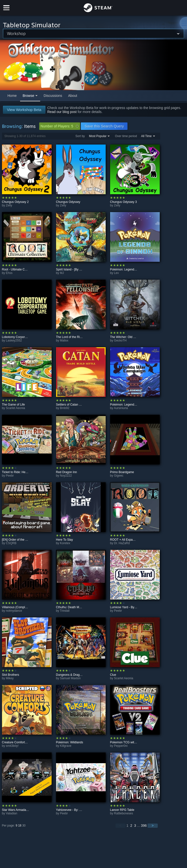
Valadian (12, 813)
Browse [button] (28, 96)
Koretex (65, 543)
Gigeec (119, 476)
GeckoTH (120, 340)
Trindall (65, 611)
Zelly (9, 205)
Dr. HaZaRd (122, 543)
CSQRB (11, 543)
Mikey (10, 678)
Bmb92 (65, 408)
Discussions (53, 96)
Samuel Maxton (70, 678)
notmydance (14, 611)
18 (20, 826)
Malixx (64, 340)
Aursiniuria (121, 408)
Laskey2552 (14, 340)
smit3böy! (12, 746)
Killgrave (66, 746)
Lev (116, 273)
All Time (146, 136)
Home (12, 96)
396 (144, 826)
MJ (62, 273)
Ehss (9, 273)
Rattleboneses (124, 813)
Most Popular (98, 136)
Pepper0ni (121, 746)
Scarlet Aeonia (16, 408)
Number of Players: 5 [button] (60, 126)
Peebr (10, 476)
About (73, 96)
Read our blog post (62, 112)
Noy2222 (66, 476)
